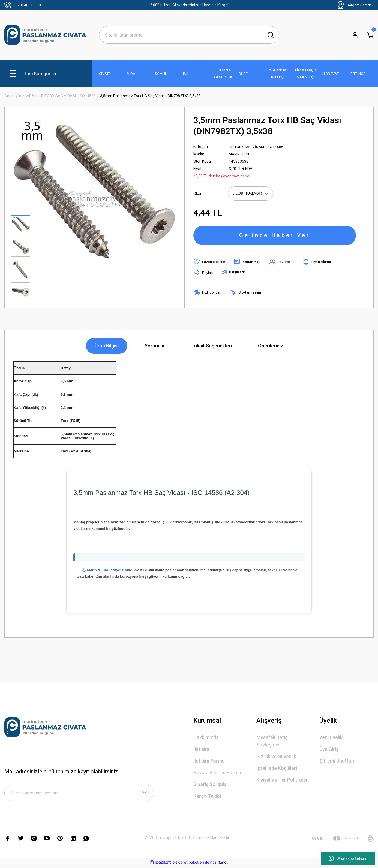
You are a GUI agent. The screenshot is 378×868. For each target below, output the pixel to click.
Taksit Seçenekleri (211, 347)
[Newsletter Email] (79, 794)
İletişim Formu (209, 762)
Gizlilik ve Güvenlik (276, 757)
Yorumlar (155, 347)
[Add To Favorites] (210, 263)
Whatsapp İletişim (348, 858)
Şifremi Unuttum (337, 762)
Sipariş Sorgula (210, 785)
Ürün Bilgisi (107, 347)
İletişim (201, 750)
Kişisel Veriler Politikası (282, 781)
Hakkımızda (206, 738)
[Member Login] (355, 35)
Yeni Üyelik (331, 738)
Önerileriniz (271, 347)
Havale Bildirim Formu (217, 774)
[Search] (189, 35)
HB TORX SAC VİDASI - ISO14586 (257, 147)
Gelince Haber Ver (275, 236)
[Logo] (45, 35)
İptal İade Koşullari (277, 769)
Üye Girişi (329, 750)
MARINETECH (241, 154)
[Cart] (370, 35)
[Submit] (145, 794)
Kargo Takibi (207, 797)
